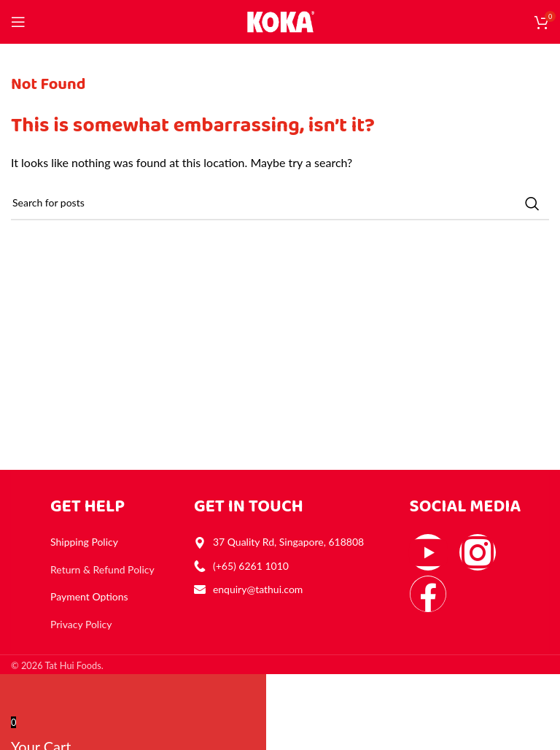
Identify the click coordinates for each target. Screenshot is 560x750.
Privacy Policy (81, 624)
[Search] (280, 204)
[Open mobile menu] (18, 22)
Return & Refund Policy (102, 569)
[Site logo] (280, 20)
